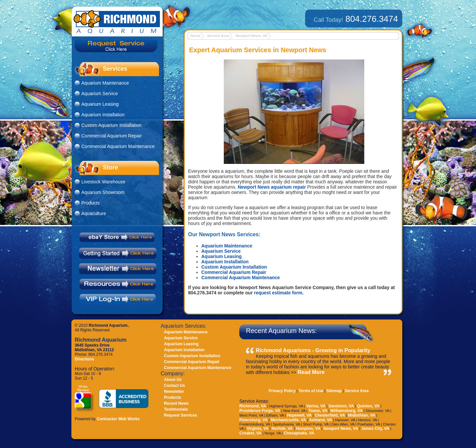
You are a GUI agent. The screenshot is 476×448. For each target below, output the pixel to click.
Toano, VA (318, 411)
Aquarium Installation (225, 262)
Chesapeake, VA (299, 433)
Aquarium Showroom (103, 192)
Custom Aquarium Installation (234, 267)
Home (196, 36)
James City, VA (375, 429)
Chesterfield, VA (330, 415)
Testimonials (176, 409)
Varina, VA (316, 406)
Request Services (180, 415)
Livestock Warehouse (103, 182)
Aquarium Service (221, 251)
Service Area (218, 36)
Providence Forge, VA (260, 411)
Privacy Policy (282, 391)
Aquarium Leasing (221, 256)
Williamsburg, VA (346, 411)
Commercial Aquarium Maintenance (241, 278)
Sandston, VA (341, 406)
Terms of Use (311, 391)
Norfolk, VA (282, 429)
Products (90, 203)
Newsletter (174, 392)
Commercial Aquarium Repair (234, 272)
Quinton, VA (368, 406)
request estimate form (278, 293)
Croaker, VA (250, 433)
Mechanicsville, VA (288, 420)
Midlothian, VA (362, 415)
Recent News (176, 403)
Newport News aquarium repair (272, 187)
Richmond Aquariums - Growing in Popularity (313, 350)
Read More (311, 372)
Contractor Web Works (118, 419)
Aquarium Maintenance (227, 246)
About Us (173, 380)
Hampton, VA (308, 429)
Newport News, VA (252, 36)
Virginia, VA (258, 429)
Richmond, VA (253, 406)
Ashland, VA (321, 420)
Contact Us (174, 386)
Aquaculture (94, 213)
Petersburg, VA (254, 420)
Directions (84, 359)
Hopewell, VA (299, 415)
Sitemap (334, 391)
